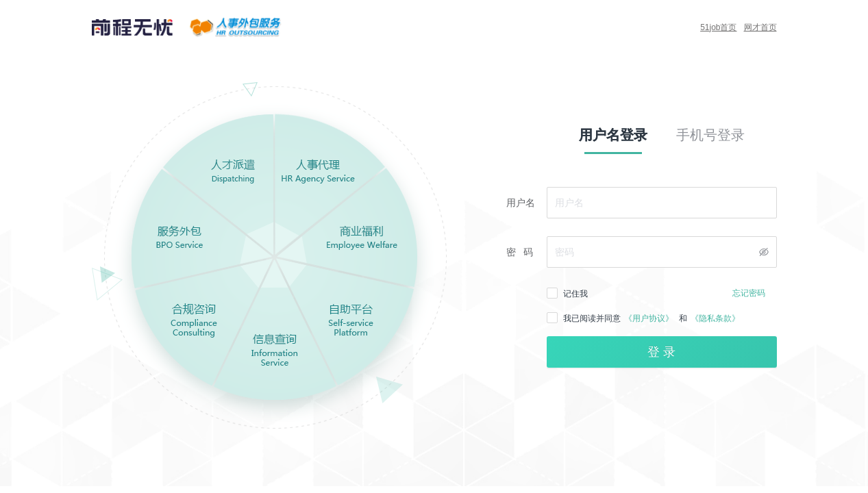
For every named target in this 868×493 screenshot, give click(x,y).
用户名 (521, 203)
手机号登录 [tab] (710, 135)
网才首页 (760, 27)
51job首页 (718, 27)
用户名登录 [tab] (613, 135)
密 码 (520, 252)
